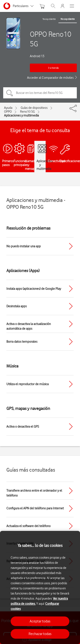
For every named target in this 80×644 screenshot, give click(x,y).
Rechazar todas (40, 634)
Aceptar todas (40, 621)
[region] (40, 587)
